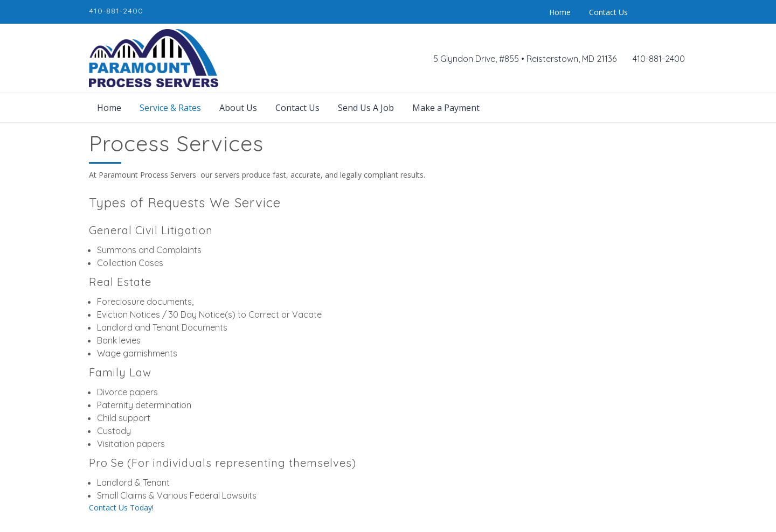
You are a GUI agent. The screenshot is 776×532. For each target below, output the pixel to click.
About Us (238, 108)
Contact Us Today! (121, 507)
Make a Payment (446, 108)
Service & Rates (170, 108)
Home (560, 12)
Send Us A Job (366, 108)
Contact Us (608, 12)
